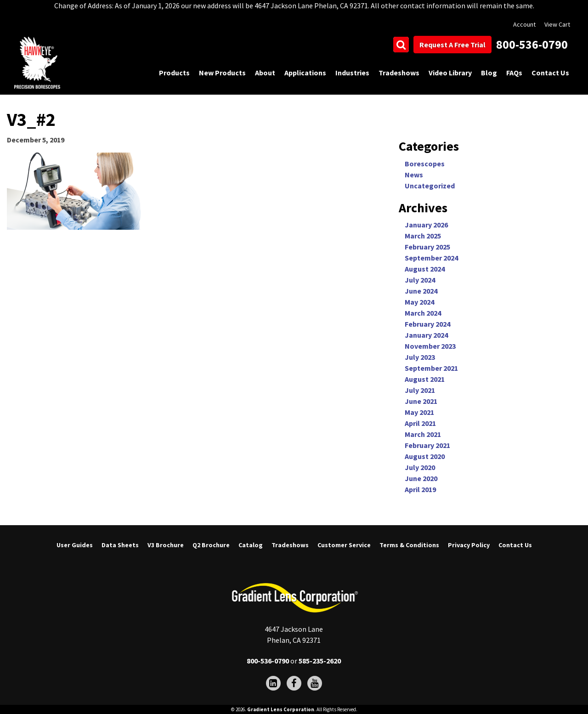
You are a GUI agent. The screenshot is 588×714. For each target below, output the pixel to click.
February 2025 (427, 247)
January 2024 (426, 335)
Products (174, 73)
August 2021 (425, 379)
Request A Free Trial (452, 45)
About (265, 73)
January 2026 (426, 225)
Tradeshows (399, 73)
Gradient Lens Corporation (281, 709)
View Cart (557, 24)
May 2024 (419, 302)
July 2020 (420, 467)
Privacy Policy (469, 545)
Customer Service (344, 545)
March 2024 (423, 313)
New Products (222, 73)
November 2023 (430, 346)
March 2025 (423, 236)
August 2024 (425, 269)
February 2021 (427, 445)
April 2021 (420, 423)
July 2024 (420, 280)
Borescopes (425, 164)
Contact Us (550, 73)
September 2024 (431, 258)
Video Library (450, 73)
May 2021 (419, 412)
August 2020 (425, 456)
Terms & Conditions (409, 545)
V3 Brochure (166, 545)
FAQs (514, 73)
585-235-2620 (320, 661)
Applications (305, 73)
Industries (352, 73)
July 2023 (420, 357)
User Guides (75, 545)
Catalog (251, 545)
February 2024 (427, 324)
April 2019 (420, 489)
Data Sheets (120, 545)
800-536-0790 (532, 44)
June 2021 (421, 401)
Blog (489, 73)
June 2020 (421, 478)
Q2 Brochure (211, 545)
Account (524, 24)
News (414, 175)
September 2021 (431, 368)
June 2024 (421, 291)
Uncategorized (430, 186)
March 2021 (423, 434)
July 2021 (420, 390)
